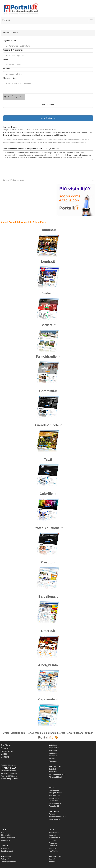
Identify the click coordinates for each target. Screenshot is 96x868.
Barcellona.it (48, 596)
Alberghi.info (48, 665)
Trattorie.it (48, 230)
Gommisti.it (48, 391)
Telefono (7, 69)
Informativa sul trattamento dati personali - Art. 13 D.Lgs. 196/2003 (31, 148)
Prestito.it (48, 562)
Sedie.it (48, 293)
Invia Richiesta (48, 118)
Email (5, 59)
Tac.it (48, 459)
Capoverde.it (48, 699)
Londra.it (48, 261)
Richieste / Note (10, 78)
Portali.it (6, 20)
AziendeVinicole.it (48, 425)
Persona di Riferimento (13, 50)
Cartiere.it (48, 325)
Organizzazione (10, 41)
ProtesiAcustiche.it (48, 528)
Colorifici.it (48, 494)
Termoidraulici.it (48, 357)
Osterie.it (48, 631)
